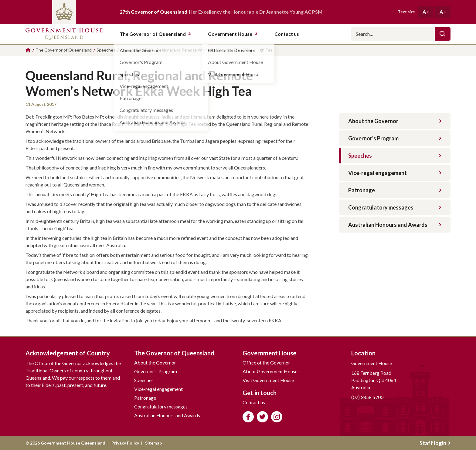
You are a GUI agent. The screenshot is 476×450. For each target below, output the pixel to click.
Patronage (395, 190)
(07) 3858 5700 (367, 397)
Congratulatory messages (395, 207)
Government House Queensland (64, 34)
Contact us (254, 402)
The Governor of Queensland (155, 34)
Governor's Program (395, 138)
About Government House (270, 371)
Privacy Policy (125, 443)
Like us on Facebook (248, 417)
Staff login (435, 443)
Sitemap (153, 443)
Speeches (395, 156)
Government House (233, 34)
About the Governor (395, 121)
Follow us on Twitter (262, 417)
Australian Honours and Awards (395, 225)
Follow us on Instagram (277, 417)
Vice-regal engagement (395, 173)
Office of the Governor (266, 363)
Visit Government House (268, 380)
